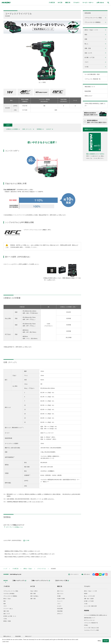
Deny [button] (99, 641)
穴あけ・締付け (34, 591)
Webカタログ (28, 636)
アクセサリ (87, 586)
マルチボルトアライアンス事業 (91, 630)
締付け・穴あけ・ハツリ (91, 30)
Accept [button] (106, 641)
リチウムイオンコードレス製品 (93, 18)
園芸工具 (60, 586)
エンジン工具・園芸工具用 (90, 606)
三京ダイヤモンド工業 (62, 581)
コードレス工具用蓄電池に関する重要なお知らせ (96, 615)
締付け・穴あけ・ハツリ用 (90, 591)
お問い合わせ (73, 574)
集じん (86, 44)
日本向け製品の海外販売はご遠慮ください (95, 105)
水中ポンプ (60, 614)
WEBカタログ (88, 96)
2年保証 (86, 625)
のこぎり (59, 606)
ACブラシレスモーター (90, 620)
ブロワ (86, 62)
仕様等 (8, 125)
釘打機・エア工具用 (89, 601)
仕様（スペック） (28, 129)
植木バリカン (60, 591)
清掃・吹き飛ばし (35, 596)
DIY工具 (33, 586)
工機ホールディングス (19, 581)
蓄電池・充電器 (7, 621)
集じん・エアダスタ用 (89, 596)
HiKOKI (6, 581)
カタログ (50, 129)
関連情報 (87, 611)
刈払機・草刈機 (61, 599)
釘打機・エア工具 (89, 57)
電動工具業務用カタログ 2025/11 (95, 154)
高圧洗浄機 (60, 609)
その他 (86, 67)
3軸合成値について (90, 87)
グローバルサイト (60, 574)
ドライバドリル (42, 569)
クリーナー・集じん (8, 609)
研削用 (86, 594)
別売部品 (40, 129)
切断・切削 (33, 599)
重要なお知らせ (7, 636)
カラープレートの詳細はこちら (14, 527)
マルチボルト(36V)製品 (9, 594)
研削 (86, 35)
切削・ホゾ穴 (88, 53)
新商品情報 (88, 13)
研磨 (86, 39)
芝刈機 (59, 596)
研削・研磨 (33, 594)
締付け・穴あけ (28, 569)
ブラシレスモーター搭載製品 (93, 22)
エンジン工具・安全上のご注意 (91, 628)
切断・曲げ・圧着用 (89, 599)
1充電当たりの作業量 (13, 129)
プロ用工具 (15, 569)
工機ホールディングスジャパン (41, 581)
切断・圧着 (88, 48)
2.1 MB (26, 541)
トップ (5, 569)
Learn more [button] (6, 642)
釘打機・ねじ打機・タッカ (10, 616)
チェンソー (60, 601)
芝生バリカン (60, 594)
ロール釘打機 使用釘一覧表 (92, 74)
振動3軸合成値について (90, 618)
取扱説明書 (88, 91)
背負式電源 (60, 611)
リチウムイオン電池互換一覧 (93, 79)
